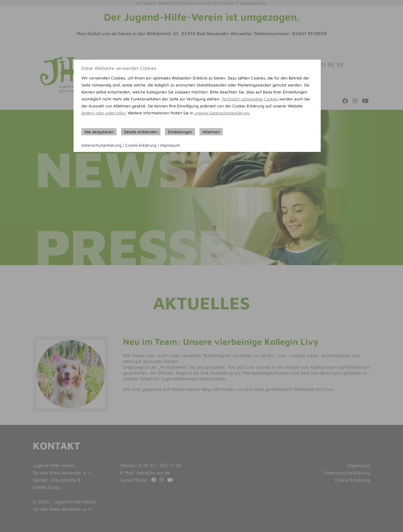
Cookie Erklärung (141, 145)
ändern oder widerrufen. (104, 113)
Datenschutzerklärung (101, 145)
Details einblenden (141, 132)
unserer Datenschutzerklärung (222, 113)
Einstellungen (180, 132)
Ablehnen (211, 132)
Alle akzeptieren (99, 132)
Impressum (170, 145)
